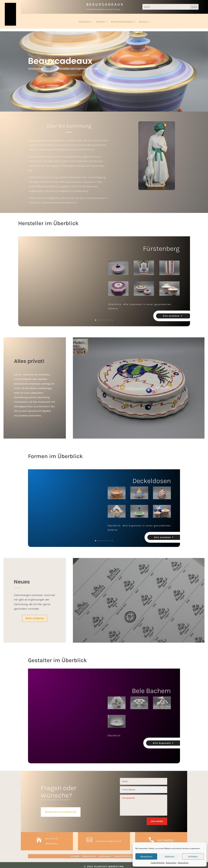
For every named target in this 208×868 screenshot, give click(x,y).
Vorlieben (193, 856)
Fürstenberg (161, 246)
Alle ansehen (171, 313)
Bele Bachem (151, 688)
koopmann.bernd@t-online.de (109, 838)
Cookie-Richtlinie (158, 863)
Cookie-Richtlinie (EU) (125, 854)
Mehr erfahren (35, 615)
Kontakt (75, 854)
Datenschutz (171, 863)
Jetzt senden (157, 818)
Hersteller (85, 22)
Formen (101, 22)
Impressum (105, 854)
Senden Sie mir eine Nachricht (61, 809)
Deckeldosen (152, 478)
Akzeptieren (146, 856)
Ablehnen (170, 856)
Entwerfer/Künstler (122, 22)
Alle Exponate (162, 740)
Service (143, 22)
